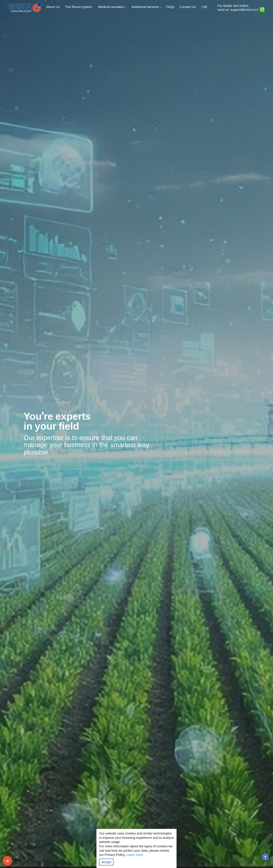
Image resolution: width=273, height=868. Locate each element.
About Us (53, 7)
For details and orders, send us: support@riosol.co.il (238, 8)
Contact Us (188, 7)
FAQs (170, 7)
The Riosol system (79, 7)
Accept (106, 862)
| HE (204, 7)
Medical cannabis (111, 7)
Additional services (145, 7)
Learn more (135, 855)
